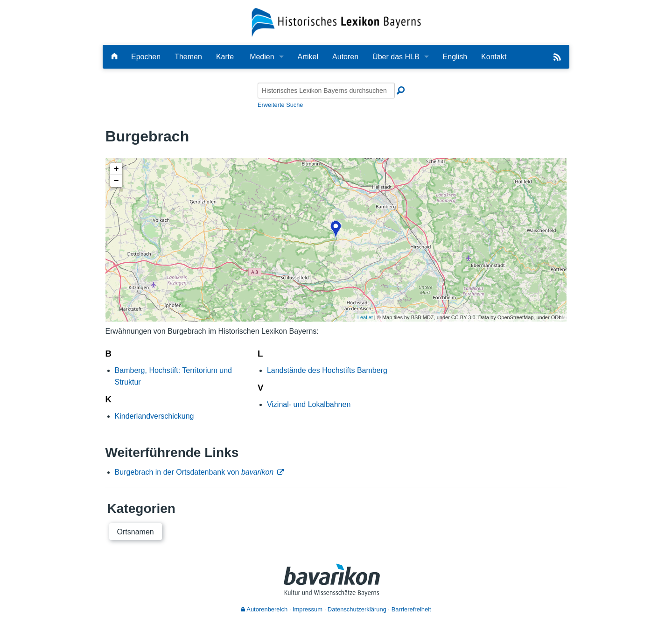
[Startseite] (336, 22)
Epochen (146, 57)
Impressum (308, 609)
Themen (188, 57)
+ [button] (116, 169)
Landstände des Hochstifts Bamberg (327, 370)
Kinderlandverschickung (154, 416)
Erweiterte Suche (280, 105)
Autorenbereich (264, 609)
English (455, 57)
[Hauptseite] (114, 57)
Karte (225, 57)
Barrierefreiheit (411, 609)
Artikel (308, 57)
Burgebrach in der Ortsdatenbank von (194, 472)
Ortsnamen (136, 532)
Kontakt (494, 57)
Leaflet (365, 317)
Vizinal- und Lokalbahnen (309, 404)
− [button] (116, 181)
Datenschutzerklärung (357, 609)
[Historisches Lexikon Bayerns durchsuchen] (326, 91)
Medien (262, 57)
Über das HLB (396, 57)
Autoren (345, 57)
